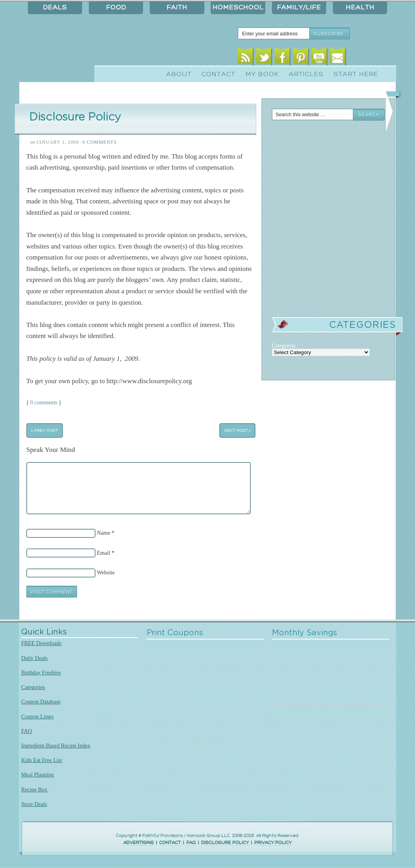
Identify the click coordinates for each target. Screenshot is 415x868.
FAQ (27, 731)
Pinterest (301, 58)
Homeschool (238, 7)
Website (106, 572)
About (179, 74)
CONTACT (170, 843)
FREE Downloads (41, 643)
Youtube (319, 58)
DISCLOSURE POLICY (225, 843)
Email (338, 58)
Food (116, 7)
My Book (262, 74)
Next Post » (238, 430)
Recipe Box (34, 789)
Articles (306, 74)
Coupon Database (41, 702)
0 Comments (100, 142)
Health (360, 7)
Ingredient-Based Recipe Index (56, 746)
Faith (177, 7)
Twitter (264, 58)
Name (104, 533)
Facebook (282, 58)
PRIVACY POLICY (273, 843)
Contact (219, 74)
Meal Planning (38, 775)
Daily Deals (34, 658)
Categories (33, 687)
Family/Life (299, 7)
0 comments (44, 402)
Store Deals (34, 804)
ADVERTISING (139, 843)
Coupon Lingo (37, 716)
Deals (55, 7)
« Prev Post (44, 430)
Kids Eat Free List (41, 760)
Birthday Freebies (41, 672)
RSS (245, 58)
